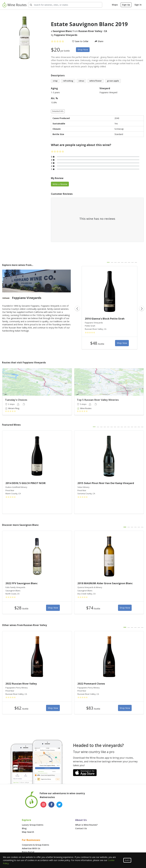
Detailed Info (58, 111)
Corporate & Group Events (35, 845)
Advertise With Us (31, 848)
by (64, 35)
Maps (115, 5)
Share (99, 41)
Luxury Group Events (33, 825)
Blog (24, 828)
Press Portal (28, 852)
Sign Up (126, 5)
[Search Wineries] (65, 5)
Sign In (138, 5)
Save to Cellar (80, 41)
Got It (127, 860)
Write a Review (60, 184)
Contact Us (81, 828)
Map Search (28, 832)
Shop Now (83, 50)
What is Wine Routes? (86, 825)
